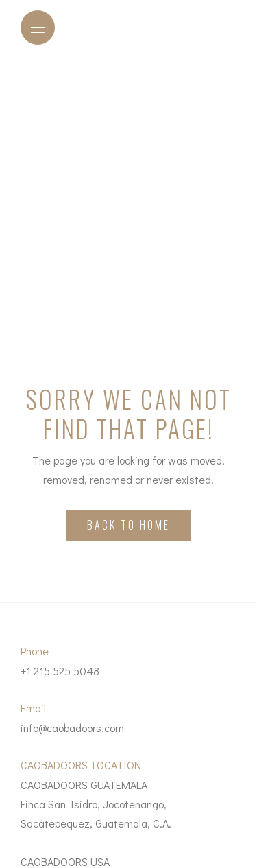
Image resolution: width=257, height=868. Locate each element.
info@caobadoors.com (72, 728)
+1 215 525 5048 (60, 671)
